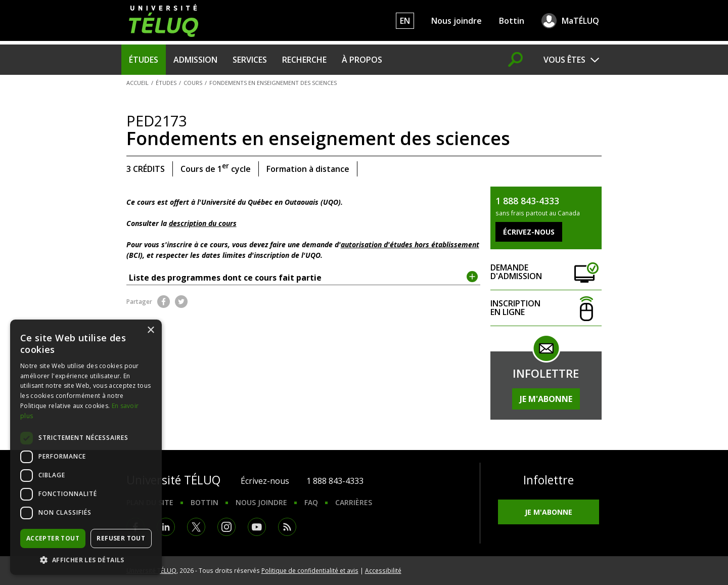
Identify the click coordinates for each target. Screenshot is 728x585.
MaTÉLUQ (580, 21)
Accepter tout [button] (53, 538)
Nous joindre (457, 21)
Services (250, 60)
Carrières (354, 502)
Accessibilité (383, 570)
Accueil (138, 83)
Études (144, 60)
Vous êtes (564, 60)
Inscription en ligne (546, 308)
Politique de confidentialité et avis (310, 570)
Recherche (304, 60)
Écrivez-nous (265, 481)
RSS (287, 527)
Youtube (257, 527)
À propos (362, 60)
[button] (86, 560)
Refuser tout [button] (121, 538)
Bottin (512, 21)
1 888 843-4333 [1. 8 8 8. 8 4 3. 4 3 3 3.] (335, 481)
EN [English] (405, 21)
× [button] (150, 330)
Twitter (181, 302)
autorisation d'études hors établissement (410, 244)
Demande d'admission (546, 272)
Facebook (164, 302)
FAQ (311, 502)
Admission (195, 60)
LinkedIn (166, 527)
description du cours (203, 223)
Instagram (226, 527)
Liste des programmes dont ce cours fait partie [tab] (304, 277)
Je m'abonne (546, 399)
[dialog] (86, 447)
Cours (193, 83)
